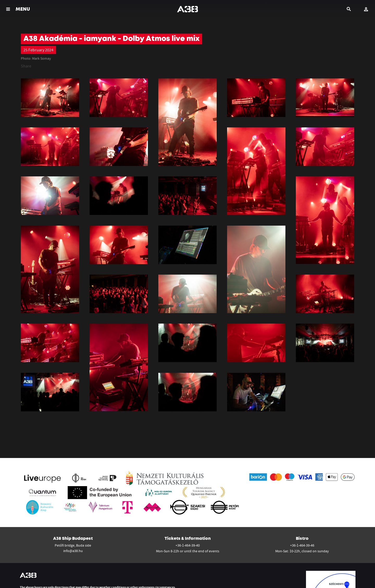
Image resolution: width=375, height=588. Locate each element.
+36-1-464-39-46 (302, 545)
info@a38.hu (73, 551)
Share (26, 66)
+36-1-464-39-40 (188, 545)
